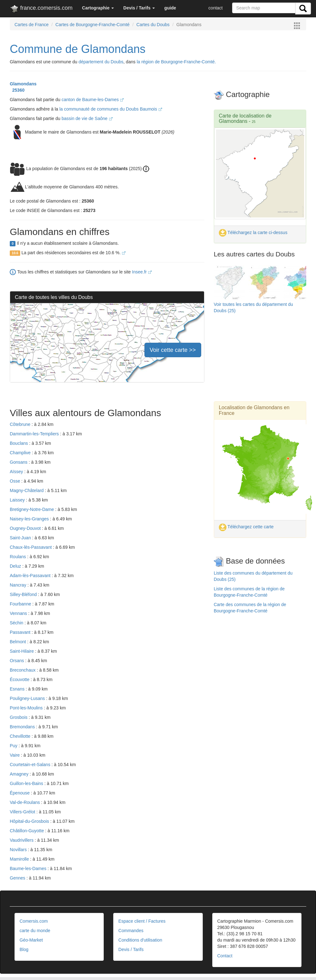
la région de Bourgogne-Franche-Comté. (176, 62)
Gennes (18, 878)
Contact (225, 956)
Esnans (18, 689)
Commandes (131, 931)
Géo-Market (31, 940)
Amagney (20, 774)
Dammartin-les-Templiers (35, 434)
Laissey (18, 500)
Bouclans (19, 443)
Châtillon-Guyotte (27, 831)
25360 (17, 90)
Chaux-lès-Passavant (31, 547)
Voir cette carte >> (173, 350)
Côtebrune (21, 424)
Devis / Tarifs (131, 949)
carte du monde (35, 931)
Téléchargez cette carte (246, 527)
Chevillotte (21, 736)
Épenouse (20, 793)
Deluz (16, 566)
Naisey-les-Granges (30, 519)
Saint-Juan (21, 538)
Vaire (15, 755)
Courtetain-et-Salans (31, 765)
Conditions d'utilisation (140, 940)
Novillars (19, 850)
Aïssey (17, 472)
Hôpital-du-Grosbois (30, 821)
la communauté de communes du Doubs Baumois (111, 109)
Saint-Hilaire (22, 651)
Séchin (17, 623)
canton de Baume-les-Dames (93, 100)
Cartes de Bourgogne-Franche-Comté (93, 25)
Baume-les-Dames (29, 868)
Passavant (21, 632)
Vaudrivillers (22, 840)
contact (216, 8)
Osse (16, 481)
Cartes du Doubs (153, 25)
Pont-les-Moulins (27, 708)
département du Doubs (101, 62)
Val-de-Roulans (25, 802)
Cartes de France (32, 25)
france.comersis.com (41, 9)
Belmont (18, 642)
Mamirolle (20, 859)
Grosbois (19, 717)
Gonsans (19, 462)
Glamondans (23, 84)
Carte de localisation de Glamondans (245, 119)
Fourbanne (21, 604)
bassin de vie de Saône (87, 118)
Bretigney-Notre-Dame (32, 509)
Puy (14, 746)
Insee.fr (142, 272)
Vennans (19, 613)
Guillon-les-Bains (27, 783)
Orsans (18, 661)
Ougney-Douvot (26, 528)
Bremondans (23, 727)
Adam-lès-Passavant (31, 576)
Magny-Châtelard (27, 490)
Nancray (19, 585)
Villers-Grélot (23, 812)
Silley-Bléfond (24, 594)
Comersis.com (34, 921)
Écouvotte (20, 679)
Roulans (18, 557)
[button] (98, 8)
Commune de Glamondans (78, 49)
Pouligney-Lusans (28, 698)
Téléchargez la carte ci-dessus (253, 232)
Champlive (21, 453)
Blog (24, 949)
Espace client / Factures (142, 921)
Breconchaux (23, 670)
